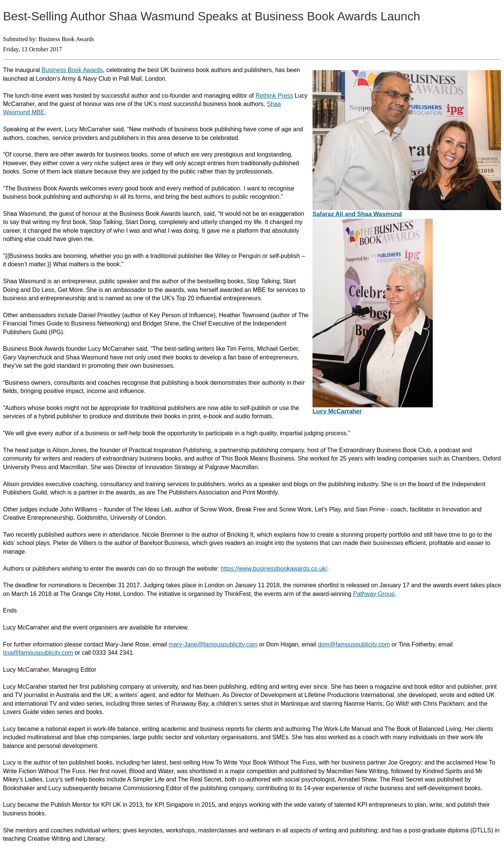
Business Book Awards (72, 70)
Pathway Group (374, 594)
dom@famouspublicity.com (354, 644)
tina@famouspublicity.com (38, 653)
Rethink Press (274, 96)
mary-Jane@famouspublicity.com (213, 644)
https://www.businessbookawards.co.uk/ (274, 569)
